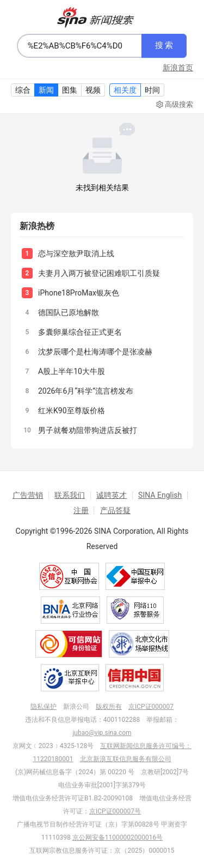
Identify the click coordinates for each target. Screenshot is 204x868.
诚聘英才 (112, 495)
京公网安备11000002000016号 (118, 837)
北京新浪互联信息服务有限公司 (126, 759)
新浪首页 (178, 68)
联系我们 (70, 495)
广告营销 (28, 495)
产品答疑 (115, 510)
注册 (81, 510)
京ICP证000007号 (115, 811)
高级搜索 (175, 105)
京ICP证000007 (151, 707)
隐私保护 (44, 707)
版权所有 (109, 707)
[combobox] (79, 46)
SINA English (160, 495)
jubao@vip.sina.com (102, 733)
